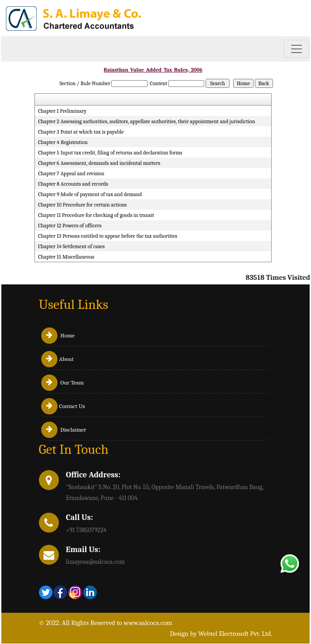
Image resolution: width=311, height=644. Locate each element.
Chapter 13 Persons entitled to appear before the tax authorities (108, 236)
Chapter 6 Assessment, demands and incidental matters (99, 163)
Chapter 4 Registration (63, 142)
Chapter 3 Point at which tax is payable (81, 132)
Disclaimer (64, 430)
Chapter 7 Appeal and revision (71, 173)
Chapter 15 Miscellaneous (66, 257)
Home (58, 335)
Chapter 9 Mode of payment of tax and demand (90, 194)
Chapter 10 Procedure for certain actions (82, 205)
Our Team (63, 382)
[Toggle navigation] (297, 49)
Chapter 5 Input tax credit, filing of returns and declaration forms (110, 153)
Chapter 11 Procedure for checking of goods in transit (96, 215)
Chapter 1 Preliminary (62, 111)
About (57, 359)
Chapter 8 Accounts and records (73, 184)
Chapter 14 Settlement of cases (71, 246)
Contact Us (63, 406)
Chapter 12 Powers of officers (70, 226)
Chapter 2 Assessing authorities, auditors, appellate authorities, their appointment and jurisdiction (146, 121)
